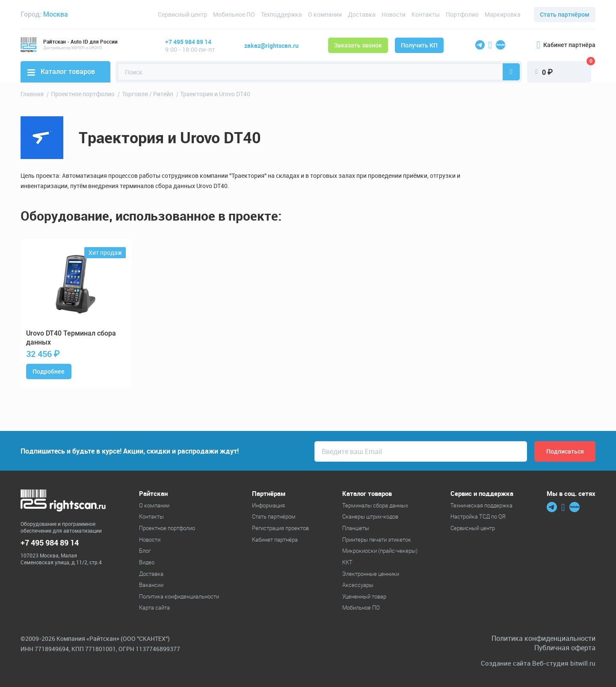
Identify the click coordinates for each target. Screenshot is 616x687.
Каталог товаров (61, 72)
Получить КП (419, 45)
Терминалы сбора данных (375, 505)
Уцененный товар (364, 596)
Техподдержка (281, 14)
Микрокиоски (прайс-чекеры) (380, 551)
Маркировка (503, 14)
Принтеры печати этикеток (377, 540)
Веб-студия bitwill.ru (564, 663)
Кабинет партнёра (566, 45)
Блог (145, 551)
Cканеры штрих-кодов (370, 516)
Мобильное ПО (234, 14)
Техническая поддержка (481, 505)
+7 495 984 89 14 (188, 42)
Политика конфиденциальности (179, 596)
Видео (147, 562)
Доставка (362, 14)
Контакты (426, 14)
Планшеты (356, 528)
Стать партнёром (565, 15)
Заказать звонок (358, 45)
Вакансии (151, 585)
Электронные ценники (371, 574)
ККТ (347, 562)
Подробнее (49, 372)
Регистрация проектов (280, 528)
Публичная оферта (565, 648)
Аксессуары (358, 585)
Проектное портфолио (167, 528)
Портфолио (462, 14)
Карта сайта (154, 607)
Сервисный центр (182, 14)
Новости (394, 14)
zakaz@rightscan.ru (271, 46)
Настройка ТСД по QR (478, 516)
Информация (268, 505)
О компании (325, 14)
